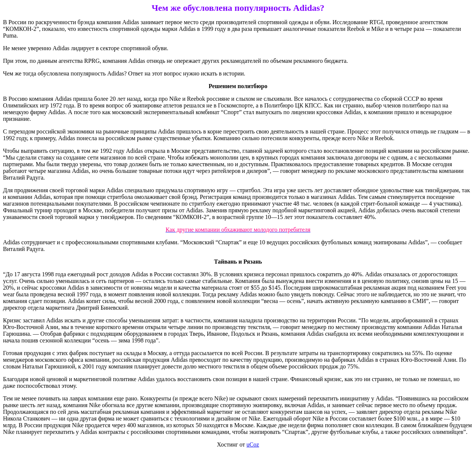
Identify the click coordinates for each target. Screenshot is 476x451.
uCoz (253, 444)
